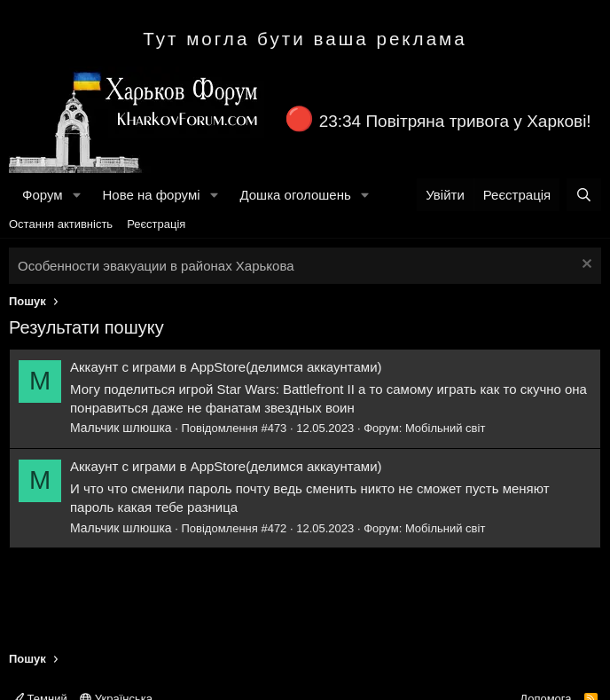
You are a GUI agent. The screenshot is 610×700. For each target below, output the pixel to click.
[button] (76, 195)
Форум (43, 195)
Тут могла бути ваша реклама (305, 39)
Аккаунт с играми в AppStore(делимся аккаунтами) (226, 367)
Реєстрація (156, 224)
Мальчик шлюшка (121, 428)
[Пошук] (584, 195)
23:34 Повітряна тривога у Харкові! (455, 121)
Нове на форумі (151, 195)
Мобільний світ (445, 428)
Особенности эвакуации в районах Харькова (156, 266)
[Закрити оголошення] (585, 266)
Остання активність (61, 224)
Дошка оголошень (295, 195)
